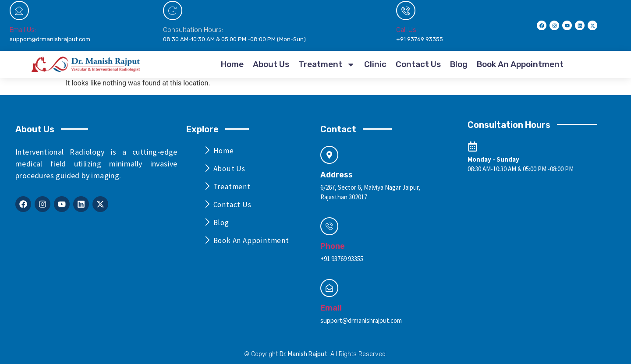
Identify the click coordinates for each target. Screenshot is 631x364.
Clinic (375, 64)
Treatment (327, 65)
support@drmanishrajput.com (50, 39)
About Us (271, 64)
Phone (333, 246)
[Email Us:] (19, 11)
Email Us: (23, 30)
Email (331, 308)
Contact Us (418, 64)
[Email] (329, 288)
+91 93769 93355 (420, 39)
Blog (459, 64)
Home (232, 64)
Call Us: (407, 30)
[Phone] (329, 226)
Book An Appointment (520, 64)
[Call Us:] (406, 11)
